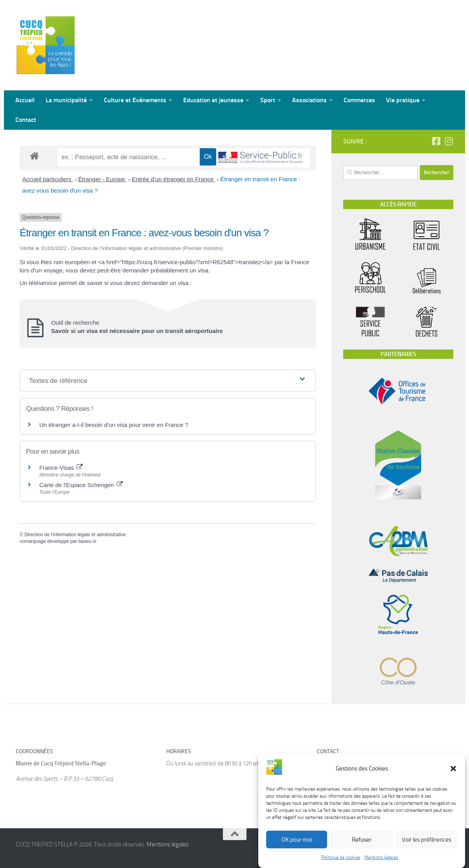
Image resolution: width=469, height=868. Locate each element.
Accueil (25, 100)
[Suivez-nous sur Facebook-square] (436, 141)
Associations (309, 100)
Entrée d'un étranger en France (173, 179)
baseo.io (87, 541)
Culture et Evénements (135, 100)
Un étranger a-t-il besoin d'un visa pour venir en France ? (114, 425)
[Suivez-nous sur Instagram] (449, 141)
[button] (453, 776)
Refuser (362, 847)
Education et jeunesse (213, 100)
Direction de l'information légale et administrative (75, 535)
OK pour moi (297, 847)
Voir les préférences (427, 847)
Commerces (359, 100)
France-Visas (61, 468)
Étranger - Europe (102, 179)
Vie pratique (403, 100)
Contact (26, 120)
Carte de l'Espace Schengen (81, 485)
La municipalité (66, 100)
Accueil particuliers (48, 179)
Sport (268, 100)
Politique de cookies (341, 864)
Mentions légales (381, 864)
